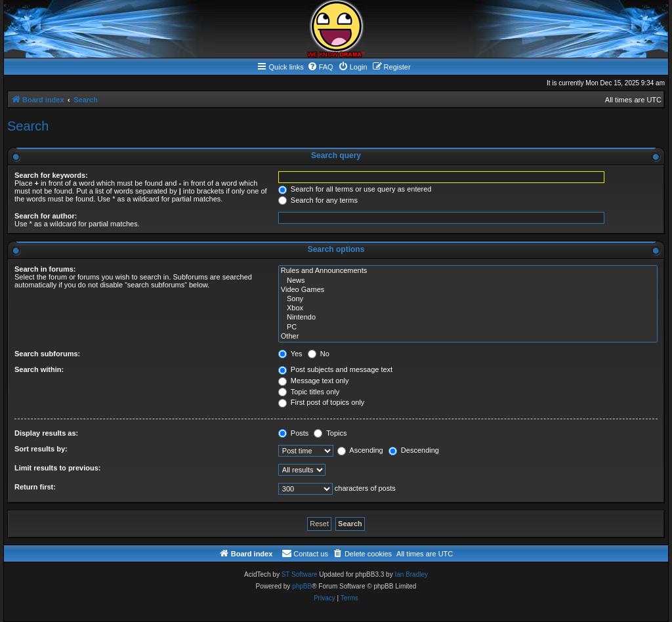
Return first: (35, 487)
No (319, 354)
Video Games (468, 290)
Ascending (360, 450)
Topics (330, 433)
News (468, 281)
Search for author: (46, 216)
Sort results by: (41, 449)
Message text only (314, 381)
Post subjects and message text (335, 369)
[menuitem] (320, 67)
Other (468, 337)
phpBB (302, 586)
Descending (414, 450)
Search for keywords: (51, 175)
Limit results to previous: (57, 468)
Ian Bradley (411, 574)
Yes (290, 354)
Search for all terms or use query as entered (355, 189)
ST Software (300, 574)
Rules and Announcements (468, 271)
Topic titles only (309, 392)
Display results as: (46, 433)
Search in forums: (45, 269)
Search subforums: (47, 354)
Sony (468, 299)
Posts (294, 433)
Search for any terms (318, 200)
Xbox (468, 308)
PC (468, 327)
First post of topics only (322, 402)
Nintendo (468, 318)
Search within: (39, 369)
